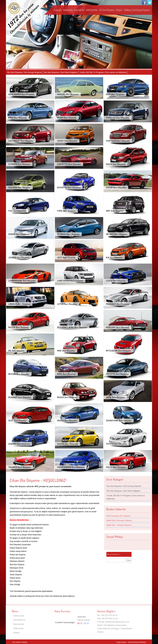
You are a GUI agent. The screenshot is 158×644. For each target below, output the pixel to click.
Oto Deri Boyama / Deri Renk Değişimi (61, 72)
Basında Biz (79, 10)
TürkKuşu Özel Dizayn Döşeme (137, 10)
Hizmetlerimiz (92, 10)
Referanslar (18, 628)
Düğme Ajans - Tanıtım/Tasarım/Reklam (131, 642)
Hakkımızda (68, 10)
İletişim (119, 10)
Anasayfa (58, 10)
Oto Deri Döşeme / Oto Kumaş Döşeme (24, 72)
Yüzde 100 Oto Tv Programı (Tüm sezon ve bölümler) (103, 72)
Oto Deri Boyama (107, 10)
